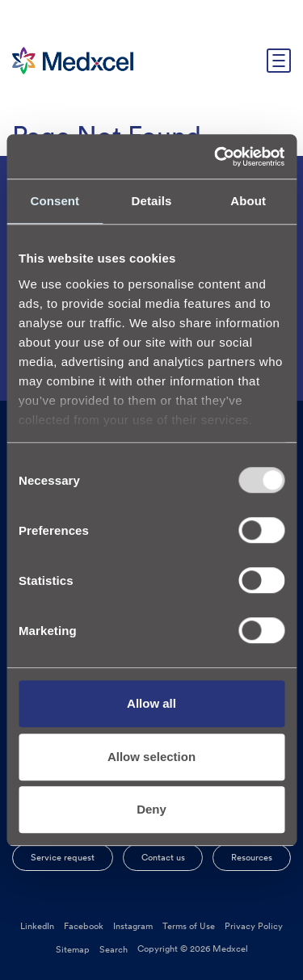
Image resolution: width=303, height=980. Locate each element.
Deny (151, 809)
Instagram (133, 926)
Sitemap (73, 949)
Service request (63, 857)
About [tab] (248, 201)
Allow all (151, 703)
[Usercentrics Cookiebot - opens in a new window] (216, 157)
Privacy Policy (254, 926)
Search (114, 949)
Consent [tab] (55, 201)
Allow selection (151, 757)
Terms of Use (189, 926)
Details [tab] (152, 201)
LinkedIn (37, 926)
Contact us (163, 857)
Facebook (84, 926)
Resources (252, 857)
